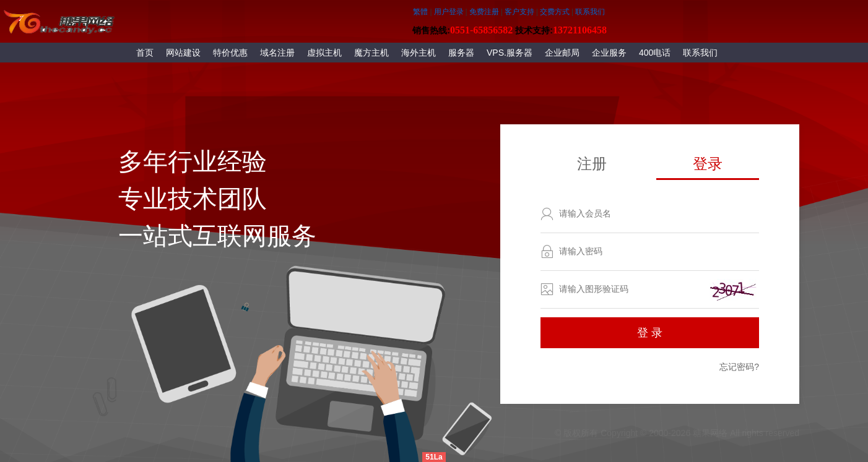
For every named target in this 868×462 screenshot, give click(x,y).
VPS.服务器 (510, 53)
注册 (592, 164)
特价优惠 (230, 53)
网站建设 (183, 53)
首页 (145, 53)
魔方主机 (371, 53)
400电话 (655, 53)
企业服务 (609, 53)
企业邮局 (562, 53)
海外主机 (419, 53)
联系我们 (700, 53)
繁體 (420, 12)
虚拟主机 (324, 53)
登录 (708, 164)
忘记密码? (739, 367)
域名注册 (277, 53)
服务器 (461, 53)
